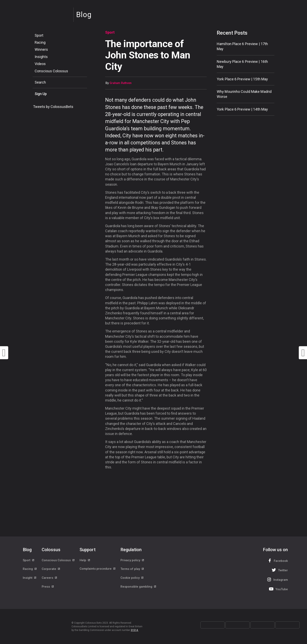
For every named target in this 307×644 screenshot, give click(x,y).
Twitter (279, 570)
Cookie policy (132, 579)
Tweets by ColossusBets (53, 107)
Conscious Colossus (51, 71)
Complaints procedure (98, 569)
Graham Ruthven (121, 83)
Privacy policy (132, 560)
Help (85, 560)
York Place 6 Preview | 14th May (242, 109)
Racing (40, 42)
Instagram (277, 579)
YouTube (278, 589)
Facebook (277, 561)
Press (48, 588)
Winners (41, 49)
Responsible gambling (138, 588)
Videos (40, 64)
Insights (41, 57)
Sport (39, 35)
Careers (50, 579)
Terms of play (132, 569)
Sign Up (41, 94)
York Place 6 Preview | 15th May (242, 79)
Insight (30, 579)
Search (40, 82)
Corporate (51, 569)
